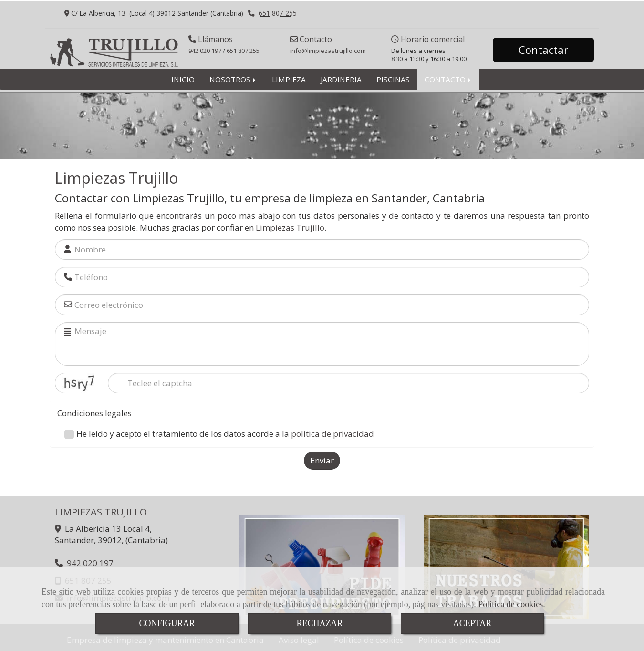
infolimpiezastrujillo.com (328, 51)
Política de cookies (510, 604)
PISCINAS (393, 79)
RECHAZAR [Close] (319, 623)
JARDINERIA (341, 79)
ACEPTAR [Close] (473, 623)
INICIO (183, 79)
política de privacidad (332, 434)
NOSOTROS (233, 79)
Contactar (543, 50)
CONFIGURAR (167, 623)
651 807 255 (278, 13)
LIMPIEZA (289, 79)
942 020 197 (205, 51)
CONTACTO (448, 79)
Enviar (322, 460)
